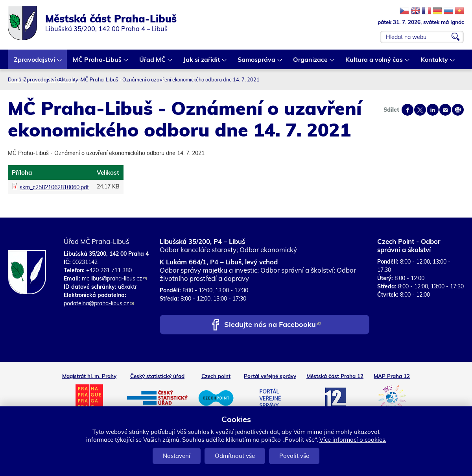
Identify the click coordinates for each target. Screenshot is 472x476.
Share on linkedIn (433, 110)
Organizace (311, 62)
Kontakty (435, 62)
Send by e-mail (445, 110)
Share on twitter (420, 110)
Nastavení (177, 456)
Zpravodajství (35, 62)
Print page (458, 110)
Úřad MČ (153, 62)
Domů (15, 79)
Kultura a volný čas (374, 62)
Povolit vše (294, 456)
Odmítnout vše (235, 456)
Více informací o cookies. (353, 440)
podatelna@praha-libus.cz (99, 303)
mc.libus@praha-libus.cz (114, 279)
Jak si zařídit (202, 62)
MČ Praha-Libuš (98, 62)
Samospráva (257, 62)
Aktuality (68, 79)
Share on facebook (407, 110)
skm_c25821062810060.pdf (54, 187)
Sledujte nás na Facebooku (272, 325)
